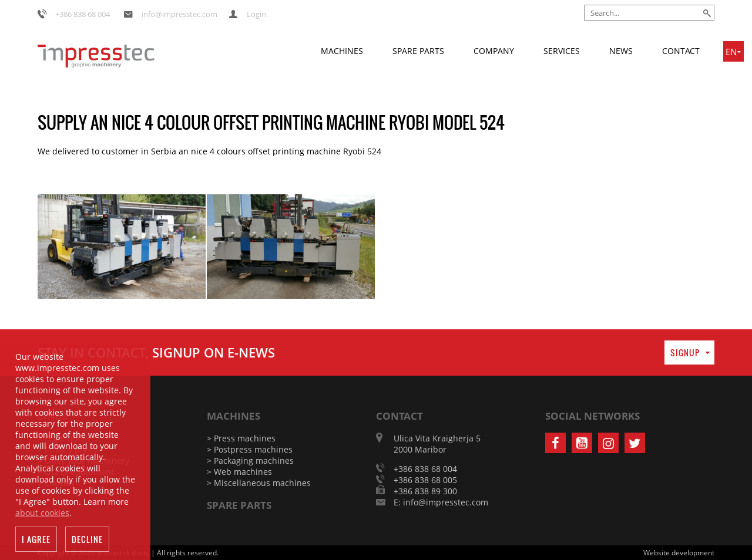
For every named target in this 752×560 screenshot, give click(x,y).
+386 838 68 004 (83, 14)
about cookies (42, 515)
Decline (87, 542)
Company (494, 51)
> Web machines (239, 472)
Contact (681, 51)
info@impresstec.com (179, 14)
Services (562, 51)
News (621, 51)
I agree (36, 542)
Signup (685, 352)
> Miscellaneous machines (259, 483)
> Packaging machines (250, 461)
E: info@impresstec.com (441, 502)
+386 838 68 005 (425, 480)
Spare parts (418, 51)
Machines (342, 51)
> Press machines (241, 438)
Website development (679, 553)
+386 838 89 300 (425, 491)
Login (256, 14)
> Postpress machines (250, 449)
